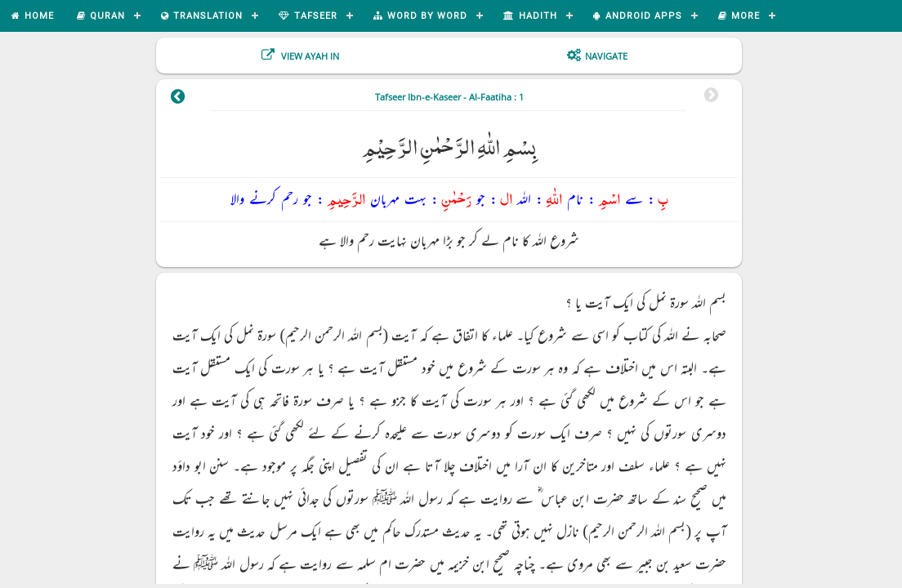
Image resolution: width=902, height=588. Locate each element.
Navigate (606, 56)
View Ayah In (309, 56)
